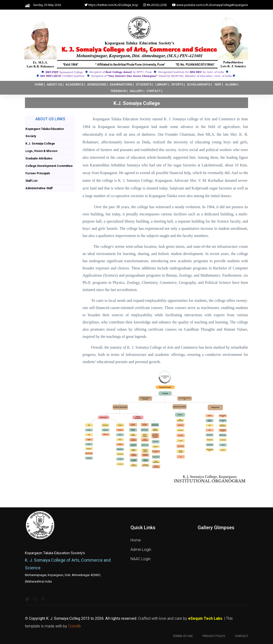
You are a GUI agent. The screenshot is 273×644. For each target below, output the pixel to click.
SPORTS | (178, 84)
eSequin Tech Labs (205, 618)
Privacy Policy (214, 636)
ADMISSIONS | (97, 84)
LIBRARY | (162, 84)
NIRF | (219, 84)
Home (136, 540)
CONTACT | (154, 91)
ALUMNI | (232, 84)
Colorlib (74, 626)
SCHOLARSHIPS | (199, 84)
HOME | (40, 84)
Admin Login (141, 550)
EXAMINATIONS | (122, 84)
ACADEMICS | (75, 84)
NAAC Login (140, 559)
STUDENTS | (145, 84)
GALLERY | (137, 91)
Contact (241, 636)
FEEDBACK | (119, 91)
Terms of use (183, 636)
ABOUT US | (55, 84)
